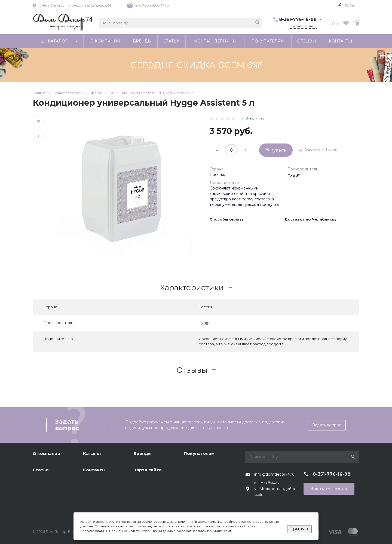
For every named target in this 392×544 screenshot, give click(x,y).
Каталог (92, 453)
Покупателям (199, 453)
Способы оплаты (227, 219)
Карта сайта (148, 470)
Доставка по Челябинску (310, 219)
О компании (47, 453)
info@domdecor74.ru (152, 5)
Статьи (41, 470)
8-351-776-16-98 (298, 19)
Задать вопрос (327, 425)
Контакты (94, 470)
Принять (299, 529)
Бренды (143, 453)
